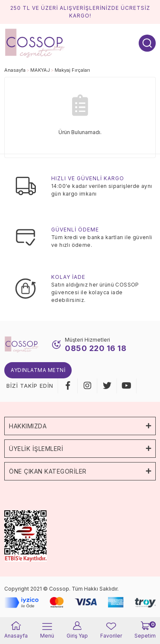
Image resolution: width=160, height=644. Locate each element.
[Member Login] (77, 631)
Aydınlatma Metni (38, 370)
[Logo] (35, 42)
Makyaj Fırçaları (72, 70)
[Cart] (145, 631)
